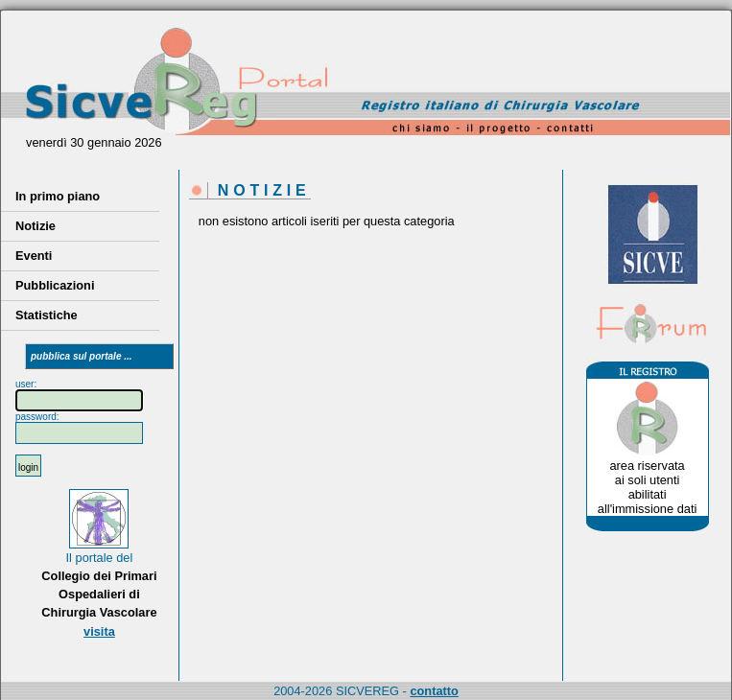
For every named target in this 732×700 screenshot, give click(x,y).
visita (99, 631)
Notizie (35, 226)
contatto (434, 691)
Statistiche (47, 315)
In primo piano (58, 196)
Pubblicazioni (55, 285)
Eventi (34, 256)
